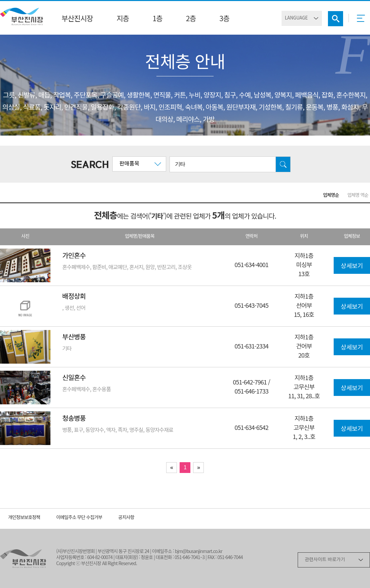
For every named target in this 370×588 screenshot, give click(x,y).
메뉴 (363, 21)
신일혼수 (74, 378)
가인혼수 (74, 256)
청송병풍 (74, 419)
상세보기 (352, 266)
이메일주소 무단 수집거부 (79, 518)
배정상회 (74, 297)
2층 (191, 19)
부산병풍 (74, 338)
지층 (123, 19)
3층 (224, 19)
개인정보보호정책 (24, 518)
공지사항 (126, 518)
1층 (157, 19)
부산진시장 (77, 19)
